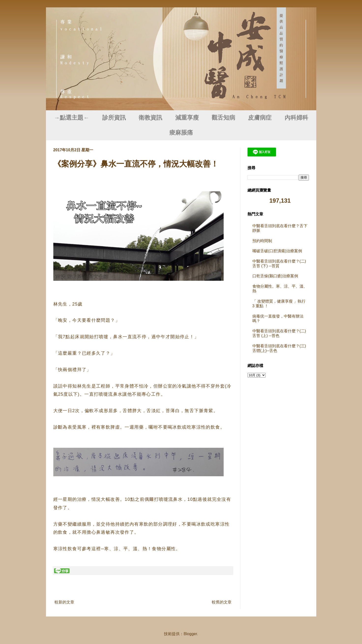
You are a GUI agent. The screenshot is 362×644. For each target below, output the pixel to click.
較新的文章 (64, 602)
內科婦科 (296, 118)
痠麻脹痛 (181, 133)
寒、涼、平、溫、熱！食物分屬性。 (142, 549)
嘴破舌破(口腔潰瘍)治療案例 (277, 251)
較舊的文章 (222, 602)
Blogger (190, 634)
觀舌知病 (223, 118)
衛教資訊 (150, 118)
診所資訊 (114, 118)
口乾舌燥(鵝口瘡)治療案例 (275, 276)
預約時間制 (262, 241)
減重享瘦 (187, 118)
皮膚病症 (260, 118)
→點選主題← (72, 118)
